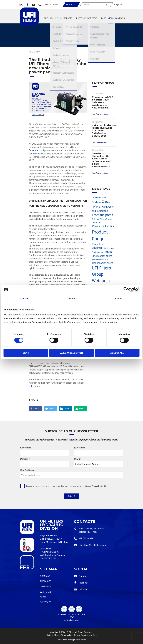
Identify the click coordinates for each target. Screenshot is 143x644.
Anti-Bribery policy (65, 640)
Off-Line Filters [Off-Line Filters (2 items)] (99, 219)
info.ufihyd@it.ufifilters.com (92, 545)
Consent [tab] (25, 298)
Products (46, 581)
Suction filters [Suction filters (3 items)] (105, 256)
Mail (81, 409)
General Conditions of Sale (85, 635)
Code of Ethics (53, 635)
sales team (34, 386)
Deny (26, 353)
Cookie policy (80, 640)
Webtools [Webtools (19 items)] (101, 281)
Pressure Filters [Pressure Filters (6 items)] (103, 226)
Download (71, 5)
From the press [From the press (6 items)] (102, 215)
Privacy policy (66, 635)
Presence (45, 587)
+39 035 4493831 (87, 538)
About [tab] (118, 298)
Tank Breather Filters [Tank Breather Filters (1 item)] (100, 260)
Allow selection (71, 353)
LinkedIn (83, 589)
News (43, 597)
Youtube (83, 576)
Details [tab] (72, 298)
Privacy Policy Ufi (99, 486)
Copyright (54, 632)
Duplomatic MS (36, 150)
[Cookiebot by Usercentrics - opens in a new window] (126, 289)
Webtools (46, 592)
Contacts (46, 602)
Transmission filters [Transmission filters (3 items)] (102, 263)
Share (36, 409)
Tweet (51, 409)
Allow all (117, 353)
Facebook (83, 583)
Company (45, 576)
